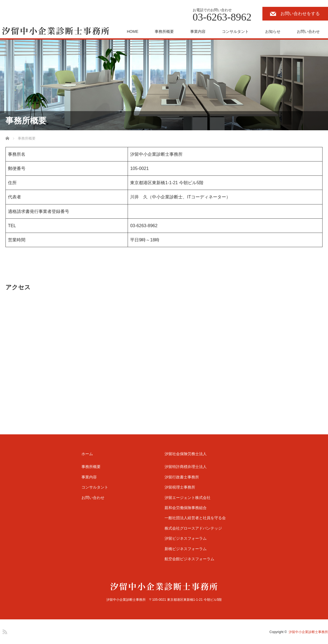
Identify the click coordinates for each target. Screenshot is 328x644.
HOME (133, 31)
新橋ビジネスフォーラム (186, 549)
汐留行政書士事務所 (182, 477)
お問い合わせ (308, 31)
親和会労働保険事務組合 (186, 508)
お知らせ (273, 31)
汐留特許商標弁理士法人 (186, 467)
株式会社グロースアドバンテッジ (193, 528)
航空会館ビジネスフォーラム (189, 559)
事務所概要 (164, 31)
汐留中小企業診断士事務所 (308, 632)
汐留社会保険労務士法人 (186, 454)
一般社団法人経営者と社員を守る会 (195, 518)
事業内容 (198, 31)
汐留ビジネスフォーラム (186, 538)
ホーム (87, 454)
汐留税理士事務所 (180, 487)
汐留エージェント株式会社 (188, 498)
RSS (4, 631)
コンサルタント (235, 31)
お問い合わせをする (300, 14)
